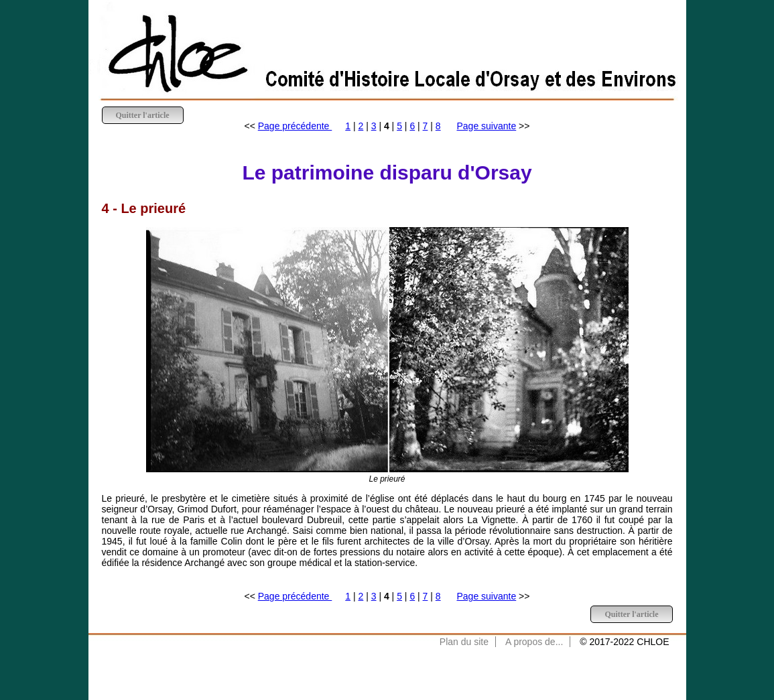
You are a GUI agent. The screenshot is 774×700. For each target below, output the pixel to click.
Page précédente (295, 126)
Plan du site (464, 642)
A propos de (530, 642)
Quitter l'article (143, 115)
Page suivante (487, 126)
